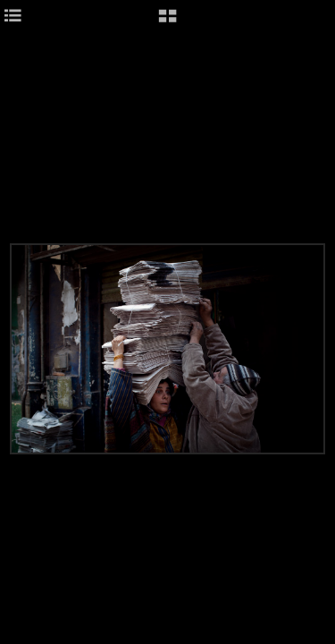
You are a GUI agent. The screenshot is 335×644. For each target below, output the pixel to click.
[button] (167, 22)
